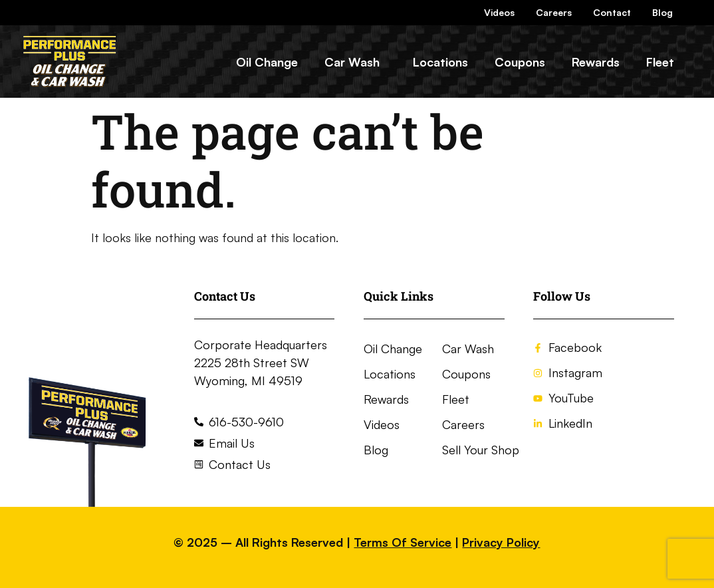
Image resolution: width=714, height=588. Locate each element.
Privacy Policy (501, 542)
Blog (662, 12)
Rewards (596, 62)
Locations (440, 62)
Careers (554, 12)
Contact (612, 12)
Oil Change (267, 62)
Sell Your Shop (481, 450)
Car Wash (352, 62)
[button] (355, 62)
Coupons (520, 62)
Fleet (660, 62)
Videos (499, 12)
